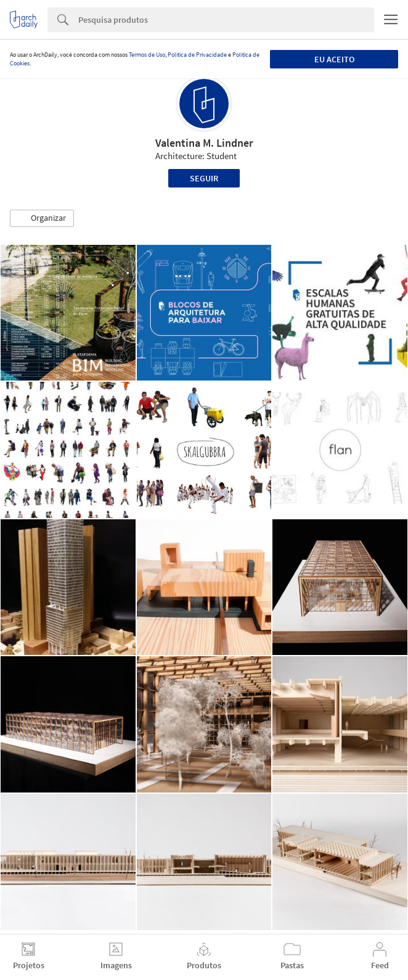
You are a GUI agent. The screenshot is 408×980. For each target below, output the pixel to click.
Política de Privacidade (197, 55)
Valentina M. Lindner (204, 143)
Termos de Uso (147, 55)
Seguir (204, 178)
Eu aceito (334, 59)
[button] (42, 218)
